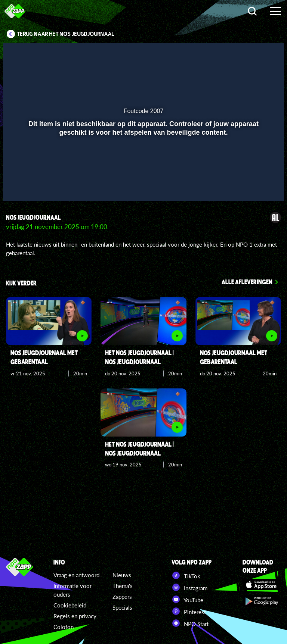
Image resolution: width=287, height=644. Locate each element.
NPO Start (190, 623)
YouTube (187, 599)
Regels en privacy (75, 616)
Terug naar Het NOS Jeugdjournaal (66, 34)
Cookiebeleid (70, 605)
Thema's (123, 586)
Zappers (122, 597)
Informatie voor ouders (72, 590)
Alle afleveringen (247, 282)
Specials (122, 607)
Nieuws (122, 575)
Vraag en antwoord (76, 575)
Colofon (64, 627)
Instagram (189, 587)
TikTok (186, 575)
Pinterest (189, 611)
